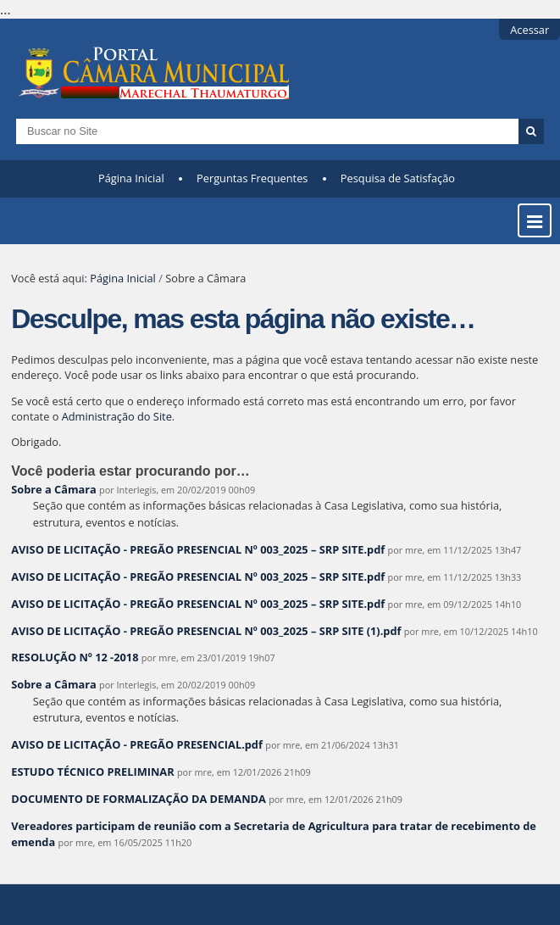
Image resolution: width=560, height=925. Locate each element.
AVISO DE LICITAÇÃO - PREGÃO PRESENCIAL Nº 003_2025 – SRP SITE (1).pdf (206, 631)
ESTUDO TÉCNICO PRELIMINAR (94, 772)
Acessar (530, 30)
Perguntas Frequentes (252, 178)
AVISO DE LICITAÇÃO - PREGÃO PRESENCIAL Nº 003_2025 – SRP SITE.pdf (198, 549)
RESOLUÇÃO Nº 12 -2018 (75, 657)
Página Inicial (131, 178)
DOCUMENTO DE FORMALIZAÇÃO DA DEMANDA (139, 799)
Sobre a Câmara (54, 489)
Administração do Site (117, 416)
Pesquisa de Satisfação (398, 178)
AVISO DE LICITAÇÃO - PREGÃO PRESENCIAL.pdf (137, 744)
